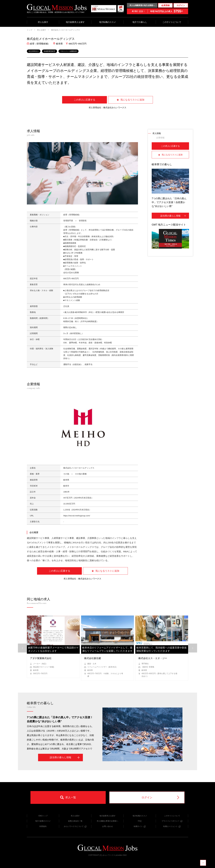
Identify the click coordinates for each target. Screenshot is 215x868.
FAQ (140, 821)
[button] (193, 648)
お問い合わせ (107, 826)
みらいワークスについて (75, 826)
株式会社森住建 (93, 658)
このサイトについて (172, 22)
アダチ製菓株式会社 (41, 658)
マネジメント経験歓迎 (69, 51)
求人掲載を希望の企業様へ (107, 821)
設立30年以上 (34, 51)
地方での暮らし (140, 22)
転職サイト (140, 826)
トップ (30, 30)
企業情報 (160, 138)
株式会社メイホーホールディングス (65, 30)
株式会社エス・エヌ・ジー (153, 658)
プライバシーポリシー (172, 821)
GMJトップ (43, 816)
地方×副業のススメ (43, 821)
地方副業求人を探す (75, 22)
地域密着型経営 (49, 51)
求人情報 (157, 133)
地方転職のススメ (107, 22)
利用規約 (43, 826)
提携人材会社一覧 (75, 821)
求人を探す (43, 22)
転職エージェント (172, 826)
